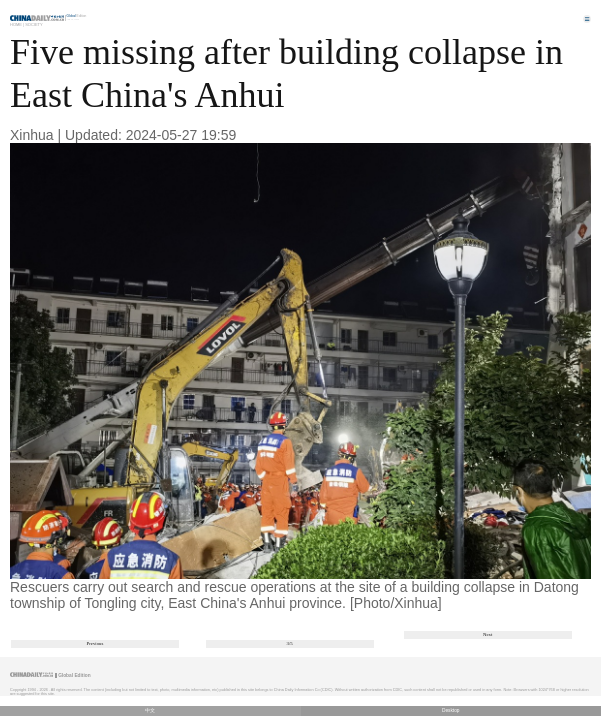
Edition (77, 16)
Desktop (451, 710)
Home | (17, 24)
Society (34, 24)
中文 (150, 710)
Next (487, 634)
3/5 (290, 643)
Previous (95, 643)
